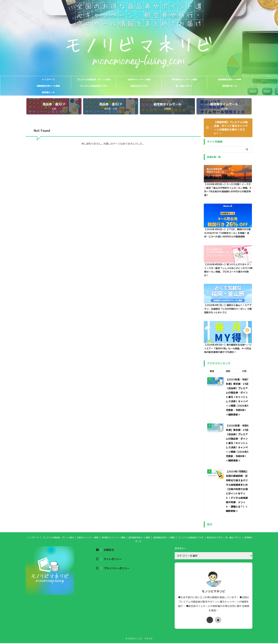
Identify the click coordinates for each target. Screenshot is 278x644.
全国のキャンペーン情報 (139, 79)
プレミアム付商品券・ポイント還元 (94, 79)
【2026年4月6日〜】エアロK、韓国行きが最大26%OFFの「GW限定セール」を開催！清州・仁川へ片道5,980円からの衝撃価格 (227, 233)
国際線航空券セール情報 (48, 86)
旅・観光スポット (184, 86)
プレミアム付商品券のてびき (94, 86)
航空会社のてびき (139, 86)
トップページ (48, 79)
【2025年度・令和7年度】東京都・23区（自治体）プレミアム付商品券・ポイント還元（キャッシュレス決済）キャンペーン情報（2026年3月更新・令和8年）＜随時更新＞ (237, 398)
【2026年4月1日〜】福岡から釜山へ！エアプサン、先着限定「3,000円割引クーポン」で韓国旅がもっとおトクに (228, 310)
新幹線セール (48, 92)
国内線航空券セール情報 (230, 79)
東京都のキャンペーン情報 (184, 79)
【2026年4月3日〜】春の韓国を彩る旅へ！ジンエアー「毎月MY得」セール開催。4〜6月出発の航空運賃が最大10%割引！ (227, 350)
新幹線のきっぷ (230, 86)
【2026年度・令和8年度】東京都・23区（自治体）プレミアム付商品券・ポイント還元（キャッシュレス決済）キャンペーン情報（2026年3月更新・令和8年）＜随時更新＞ (237, 444)
